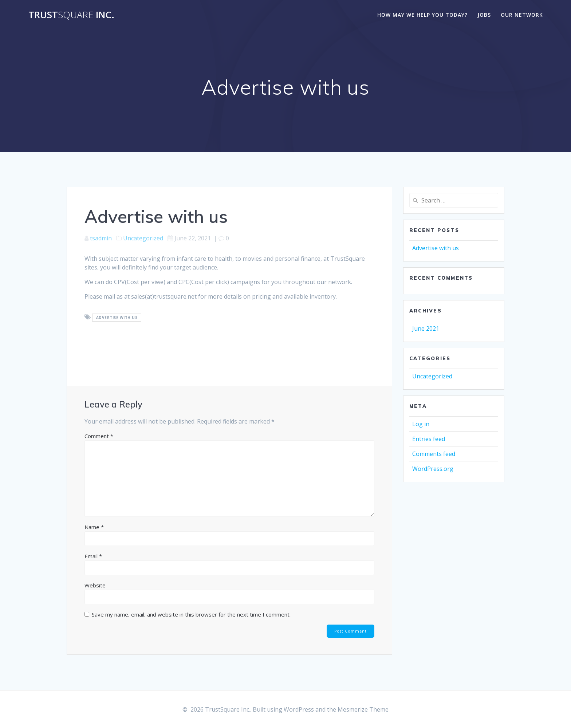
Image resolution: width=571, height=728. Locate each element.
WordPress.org (433, 469)
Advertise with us (436, 248)
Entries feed (429, 439)
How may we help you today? (422, 15)
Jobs (484, 15)
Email (93, 556)
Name (94, 527)
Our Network (522, 15)
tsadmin (101, 238)
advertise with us (117, 318)
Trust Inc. (71, 15)
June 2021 (426, 328)
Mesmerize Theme (363, 709)
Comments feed (434, 454)
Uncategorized (143, 238)
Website (95, 585)
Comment (99, 436)
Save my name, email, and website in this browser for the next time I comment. (191, 614)
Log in (421, 424)
